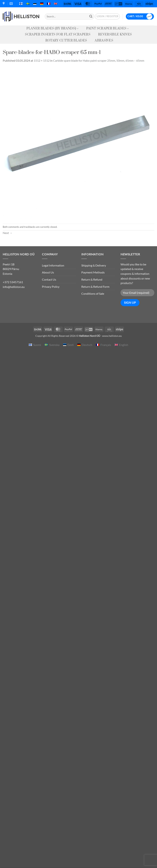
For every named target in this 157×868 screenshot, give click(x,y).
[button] (107, 16)
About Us (48, 272)
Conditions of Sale (93, 294)
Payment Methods (93, 272)
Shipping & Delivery (94, 265)
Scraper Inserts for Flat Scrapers (58, 35)
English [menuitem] (124, 345)
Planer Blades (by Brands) (53, 29)
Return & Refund (92, 279)
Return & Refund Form (95, 287)
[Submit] (91, 16)
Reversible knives (115, 35)
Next (8, 233)
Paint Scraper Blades (108, 29)
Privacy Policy (51, 287)
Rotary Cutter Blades (66, 41)
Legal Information (53, 265)
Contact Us (49, 279)
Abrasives (104, 41)
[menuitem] (21, 4)
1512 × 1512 (42, 60)
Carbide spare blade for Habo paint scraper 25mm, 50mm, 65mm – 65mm (99, 60)
